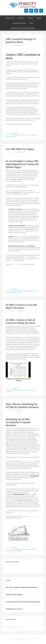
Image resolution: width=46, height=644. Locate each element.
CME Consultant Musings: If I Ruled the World (21, 41)
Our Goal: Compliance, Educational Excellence (22, 587)
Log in (27, 640)
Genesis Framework (36, 639)
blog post (23, 231)
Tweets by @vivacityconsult (14, 627)
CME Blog (15, 133)
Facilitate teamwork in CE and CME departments (23, 602)
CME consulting (32, 135)
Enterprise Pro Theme (21, 639)
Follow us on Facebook (12, 562)
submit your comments (33, 516)
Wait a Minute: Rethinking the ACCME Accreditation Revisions (22, 406)
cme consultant (28, 549)
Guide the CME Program (14, 594)
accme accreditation (22, 135)
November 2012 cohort (28, 461)
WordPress (21, 640)
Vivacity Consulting (23, 5)
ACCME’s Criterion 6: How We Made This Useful (21, 306)
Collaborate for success (14, 609)
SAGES (24, 337)
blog (11, 260)
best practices (28, 390)
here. (26, 257)
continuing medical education (14, 292)
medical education (11, 136)
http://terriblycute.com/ (17, 264)
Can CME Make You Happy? (20, 149)
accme (14, 135)
